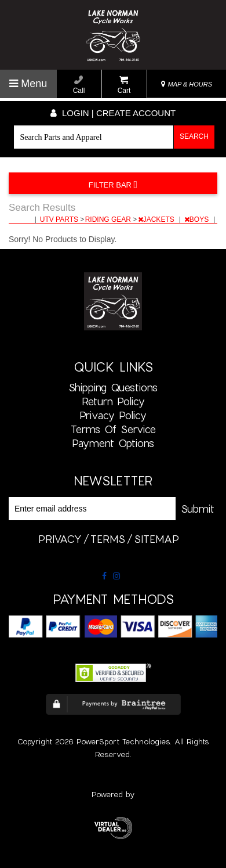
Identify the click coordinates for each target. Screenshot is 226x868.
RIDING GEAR (109, 219)
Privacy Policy (113, 415)
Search (194, 136)
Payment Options (113, 443)
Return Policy (113, 401)
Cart (124, 85)
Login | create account (113, 113)
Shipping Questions (113, 387)
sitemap (156, 539)
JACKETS (157, 219)
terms (108, 539)
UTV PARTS (60, 219)
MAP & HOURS (187, 84)
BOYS (198, 219)
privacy (60, 539)
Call (79, 85)
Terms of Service (113, 429)
